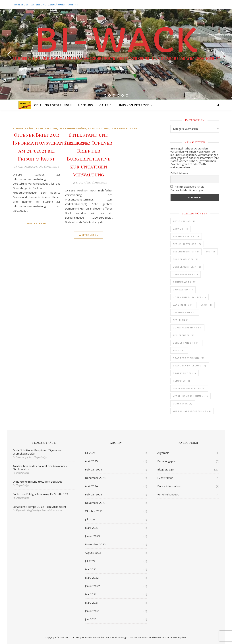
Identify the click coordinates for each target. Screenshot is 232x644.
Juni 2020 (91, 619)
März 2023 (92, 528)
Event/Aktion (47, 129)
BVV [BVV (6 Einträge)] (210, 252)
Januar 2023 (92, 536)
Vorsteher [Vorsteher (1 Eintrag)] (183, 404)
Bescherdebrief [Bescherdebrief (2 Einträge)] (186, 252)
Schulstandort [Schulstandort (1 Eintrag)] (186, 343)
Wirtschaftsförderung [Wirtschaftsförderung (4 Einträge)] (192, 411)
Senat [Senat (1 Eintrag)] (179, 350)
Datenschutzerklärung (48, 5)
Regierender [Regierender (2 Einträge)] (184, 335)
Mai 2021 (91, 594)
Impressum (20, 5)
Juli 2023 (90, 519)
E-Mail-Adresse (179, 173)
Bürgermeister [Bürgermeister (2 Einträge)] (186, 259)
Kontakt (74, 5)
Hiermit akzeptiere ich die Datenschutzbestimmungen (187, 188)
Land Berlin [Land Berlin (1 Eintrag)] (183, 305)
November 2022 (95, 544)
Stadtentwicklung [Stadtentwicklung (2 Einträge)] (189, 358)
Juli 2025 (90, 453)
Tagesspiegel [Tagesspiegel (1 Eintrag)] (185, 373)
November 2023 (95, 503)
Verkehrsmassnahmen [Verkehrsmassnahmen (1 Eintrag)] (190, 396)
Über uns (86, 105)
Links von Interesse (133, 105)
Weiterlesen (37, 223)
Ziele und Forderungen (53, 105)
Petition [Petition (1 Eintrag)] (181, 320)
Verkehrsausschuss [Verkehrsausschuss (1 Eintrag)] (189, 388)
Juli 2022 (90, 561)
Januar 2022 (92, 586)
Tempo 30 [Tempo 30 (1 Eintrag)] (182, 381)
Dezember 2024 (95, 478)
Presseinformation (169, 486)
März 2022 (92, 578)
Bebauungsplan (167, 461)
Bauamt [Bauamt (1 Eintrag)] (181, 229)
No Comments (49, 166)
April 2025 (91, 461)
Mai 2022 (91, 569)
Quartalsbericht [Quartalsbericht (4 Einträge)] (187, 328)
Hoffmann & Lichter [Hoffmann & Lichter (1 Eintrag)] (189, 297)
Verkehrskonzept (125, 129)
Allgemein (163, 453)
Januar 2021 (92, 611)
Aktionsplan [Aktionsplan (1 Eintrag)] (184, 221)
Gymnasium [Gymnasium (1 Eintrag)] (183, 290)
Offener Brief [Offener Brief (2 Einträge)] (185, 312)
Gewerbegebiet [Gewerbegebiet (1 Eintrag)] (186, 274)
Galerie (105, 105)
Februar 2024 (94, 494)
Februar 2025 (94, 469)
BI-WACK (116, 41)
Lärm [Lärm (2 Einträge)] (206, 305)
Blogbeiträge (23, 129)
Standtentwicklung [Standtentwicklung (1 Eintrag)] (190, 366)
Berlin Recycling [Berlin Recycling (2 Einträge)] (187, 244)
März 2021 (92, 603)
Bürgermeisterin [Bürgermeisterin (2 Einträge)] (187, 267)
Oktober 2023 (94, 511)
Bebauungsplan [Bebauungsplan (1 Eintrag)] (186, 236)
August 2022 (93, 553)
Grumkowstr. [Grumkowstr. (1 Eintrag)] (185, 282)
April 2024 (91, 486)
